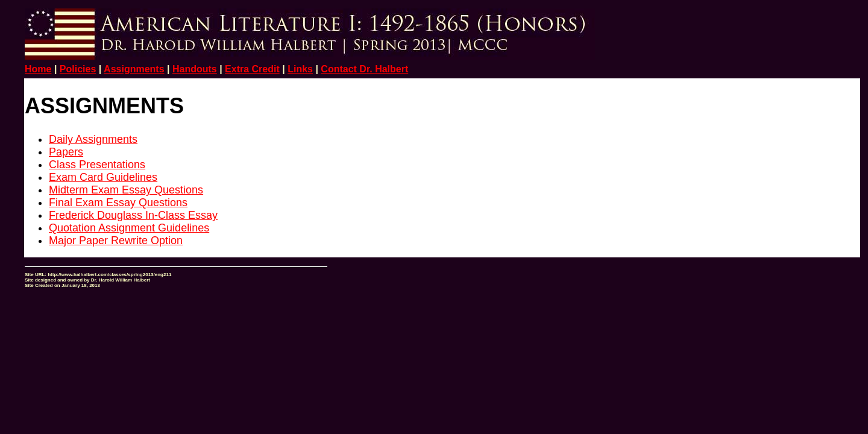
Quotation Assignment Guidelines (129, 228)
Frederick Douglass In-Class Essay (133, 215)
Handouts (195, 69)
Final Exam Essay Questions (118, 203)
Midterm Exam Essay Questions (126, 190)
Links (300, 69)
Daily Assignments (93, 139)
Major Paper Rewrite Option (116, 241)
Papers (66, 152)
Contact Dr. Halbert (364, 69)
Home (38, 69)
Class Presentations (97, 165)
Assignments (134, 69)
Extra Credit (252, 69)
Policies (78, 69)
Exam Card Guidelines (103, 177)
